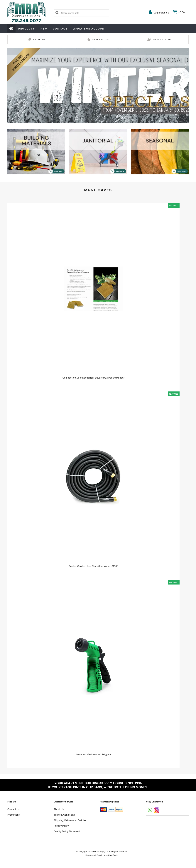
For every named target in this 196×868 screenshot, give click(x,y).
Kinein (115, 855)
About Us (59, 809)
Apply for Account (90, 29)
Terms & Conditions (64, 814)
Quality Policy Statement (67, 831)
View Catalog (162, 39)
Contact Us (13, 809)
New (44, 29)
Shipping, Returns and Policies (70, 820)
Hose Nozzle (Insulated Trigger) (94, 754)
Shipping (39, 39)
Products (27, 29)
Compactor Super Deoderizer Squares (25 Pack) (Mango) (93, 377)
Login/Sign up (161, 12)
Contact (60, 29)
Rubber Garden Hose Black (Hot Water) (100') (93, 566)
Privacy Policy (61, 826)
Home (11, 28)
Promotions (13, 814)
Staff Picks (101, 39)
